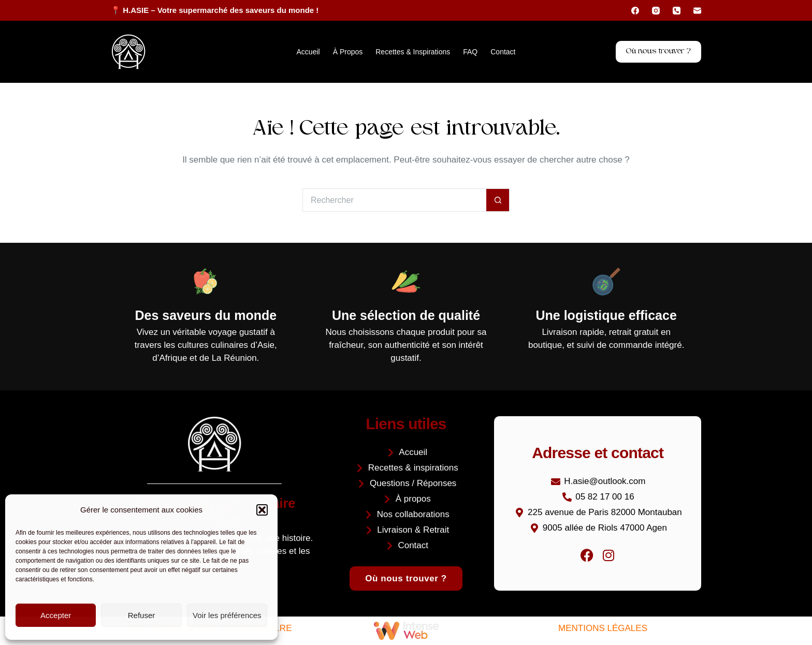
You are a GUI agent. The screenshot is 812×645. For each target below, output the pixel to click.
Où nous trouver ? (658, 52)
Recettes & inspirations (413, 52)
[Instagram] (656, 11)
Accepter (56, 615)
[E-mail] (697, 11)
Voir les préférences (227, 615)
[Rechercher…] (394, 200)
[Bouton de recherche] (498, 200)
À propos (348, 52)
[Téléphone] (677, 11)
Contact (503, 52)
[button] (262, 510)
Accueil (308, 52)
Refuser (142, 615)
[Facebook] (635, 11)
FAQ (470, 52)
